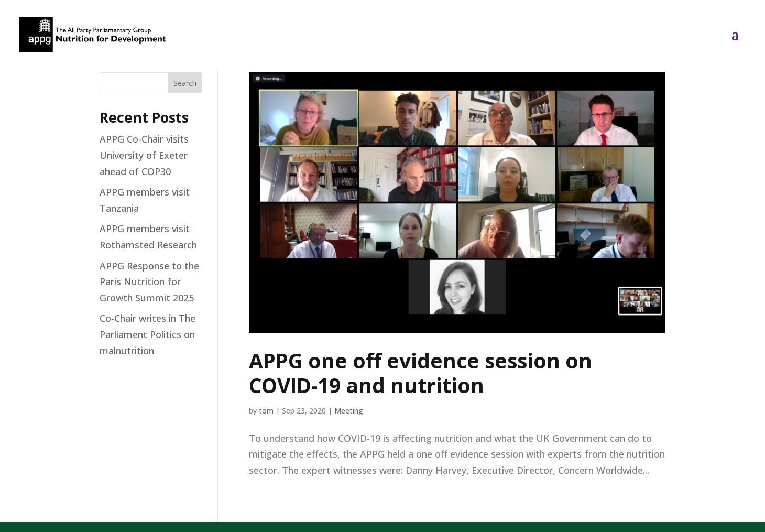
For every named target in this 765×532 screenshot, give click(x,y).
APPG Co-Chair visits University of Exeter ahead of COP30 (144, 155)
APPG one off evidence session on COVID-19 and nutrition (420, 373)
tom (266, 411)
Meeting (349, 411)
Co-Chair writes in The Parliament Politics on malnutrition (147, 334)
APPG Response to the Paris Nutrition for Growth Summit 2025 (149, 282)
